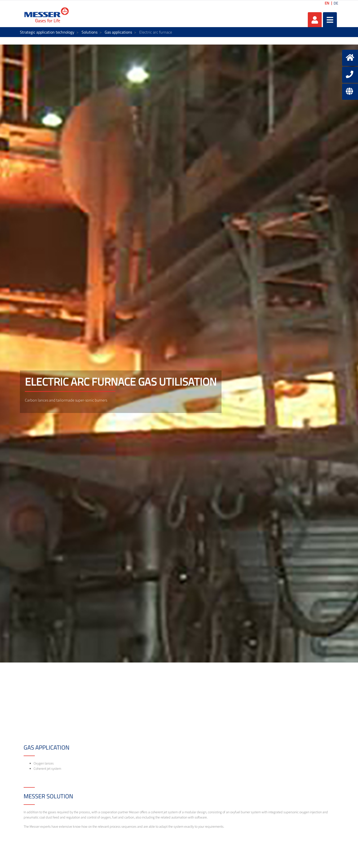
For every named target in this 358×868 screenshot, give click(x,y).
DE (336, 3)
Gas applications (118, 32)
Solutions (89, 32)
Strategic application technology (47, 32)
